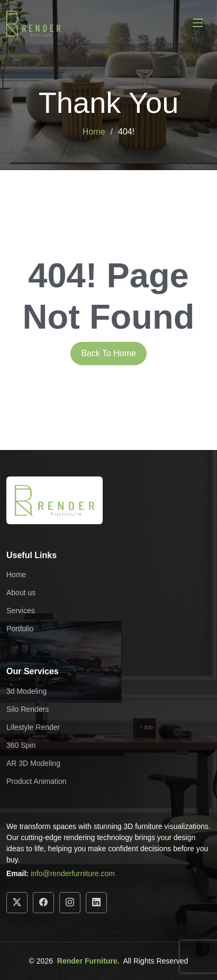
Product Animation (37, 781)
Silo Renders (28, 709)
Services (21, 611)
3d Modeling (26, 691)
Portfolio (20, 629)
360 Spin (21, 745)
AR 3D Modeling (33, 763)
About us (21, 593)
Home (94, 132)
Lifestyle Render (33, 727)
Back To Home (108, 353)
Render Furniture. (88, 961)
